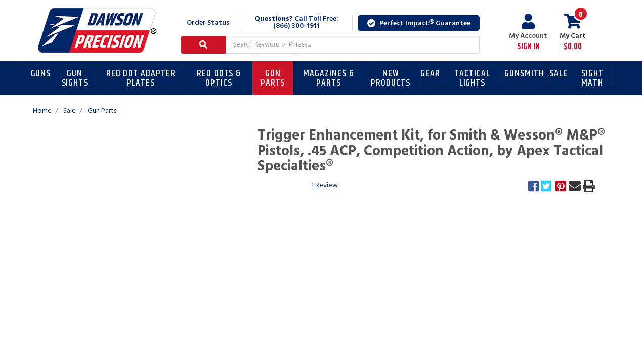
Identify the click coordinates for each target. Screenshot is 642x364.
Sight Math (592, 78)
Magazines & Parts (328, 78)
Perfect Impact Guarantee (419, 24)
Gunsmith (524, 74)
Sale (559, 74)
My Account (528, 33)
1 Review (325, 185)
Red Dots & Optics (219, 78)
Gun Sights (75, 78)
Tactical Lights (472, 78)
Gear (430, 74)
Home (42, 111)
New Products (391, 78)
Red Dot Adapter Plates (141, 78)
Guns (41, 74)
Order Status (208, 23)
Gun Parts (273, 78)
